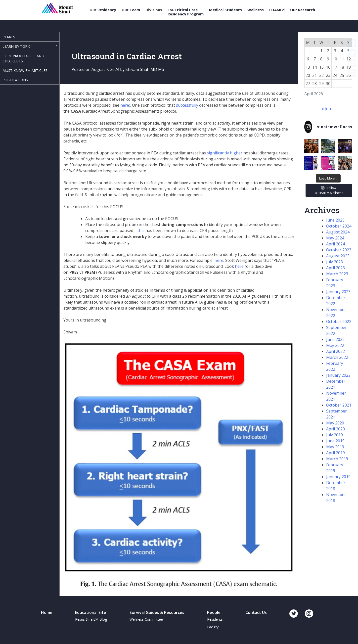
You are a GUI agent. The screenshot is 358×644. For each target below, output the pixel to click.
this (141, 230)
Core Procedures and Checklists (23, 58)
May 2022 (335, 345)
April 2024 (336, 244)
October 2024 (339, 226)
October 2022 (339, 322)
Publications (15, 80)
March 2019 (337, 459)
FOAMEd (277, 10)
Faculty (213, 627)
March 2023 (337, 274)
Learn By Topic (17, 46)
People (214, 612)
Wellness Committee (146, 619)
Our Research (303, 10)
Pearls (9, 37)
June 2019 (335, 441)
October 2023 (339, 250)
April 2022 (336, 351)
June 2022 (335, 339)
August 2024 (338, 232)
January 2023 (338, 292)
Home (47, 612)
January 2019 (338, 477)
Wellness (256, 10)
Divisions (154, 10)
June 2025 (335, 220)
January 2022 (338, 375)
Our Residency (103, 10)
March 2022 (337, 357)
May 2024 (335, 238)
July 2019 (335, 435)
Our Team (131, 10)
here (125, 105)
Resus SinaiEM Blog (91, 619)
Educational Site (91, 612)
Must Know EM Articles (25, 70)
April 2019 (336, 453)
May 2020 (335, 423)
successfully (187, 105)
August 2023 (338, 256)
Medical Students (225, 10)
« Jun (326, 109)
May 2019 (335, 447)
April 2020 (336, 429)
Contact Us (256, 612)
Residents (215, 619)
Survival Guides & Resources (157, 612)
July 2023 (335, 262)
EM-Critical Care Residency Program (186, 12)
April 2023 (336, 268)
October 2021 (339, 405)
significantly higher (225, 153)
